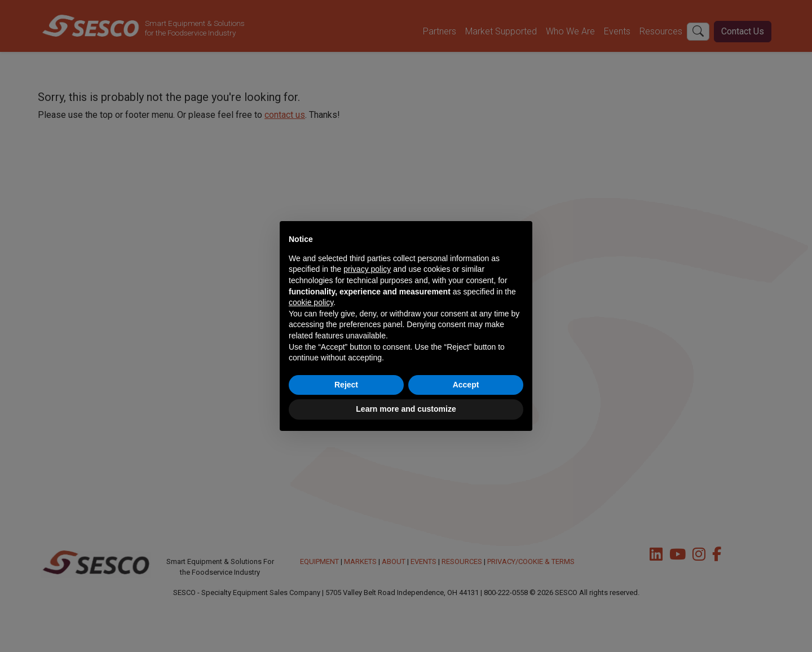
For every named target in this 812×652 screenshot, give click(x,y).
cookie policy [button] (311, 302)
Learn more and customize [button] (406, 409)
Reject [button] (346, 385)
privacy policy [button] (367, 269)
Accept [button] (466, 385)
